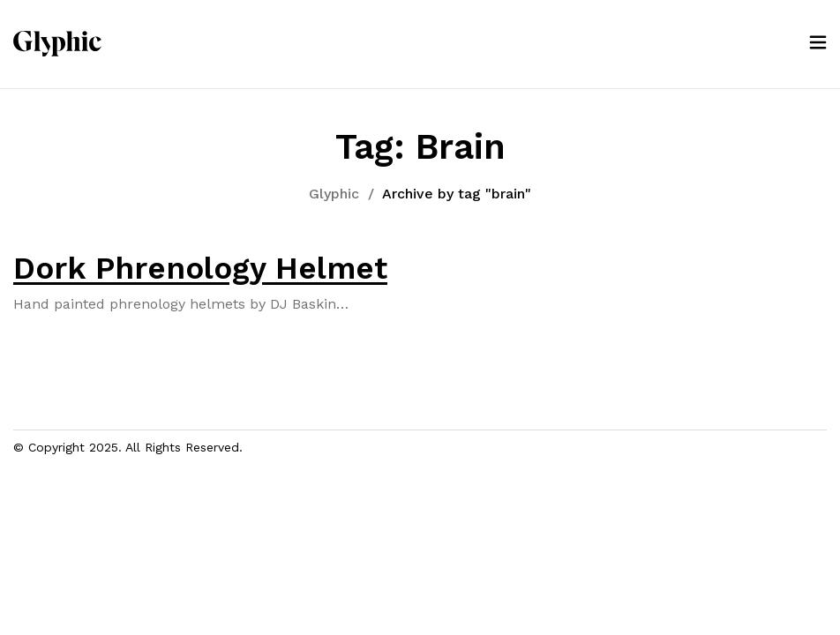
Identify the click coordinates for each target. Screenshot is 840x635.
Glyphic (334, 194)
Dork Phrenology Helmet (200, 268)
